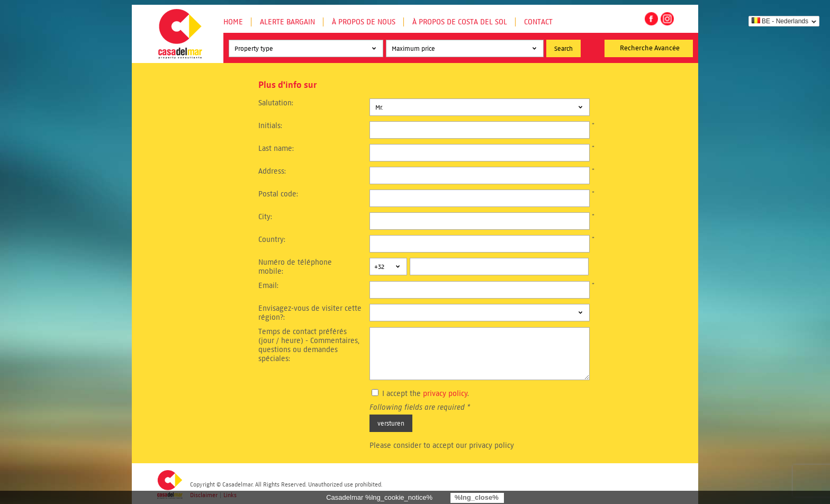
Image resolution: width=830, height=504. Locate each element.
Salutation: (276, 103)
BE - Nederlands (780, 21)
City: (265, 217)
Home (233, 22)
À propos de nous (364, 22)
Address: (272, 171)
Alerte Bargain (287, 22)
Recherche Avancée (650, 48)
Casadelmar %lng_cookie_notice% (379, 497)
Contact (538, 22)
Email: (268, 286)
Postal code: (278, 194)
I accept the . (426, 394)
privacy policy (445, 394)
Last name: (276, 148)
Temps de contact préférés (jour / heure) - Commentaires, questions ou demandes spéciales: (309, 345)
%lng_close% (477, 497)
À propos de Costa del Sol (460, 22)
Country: (272, 240)
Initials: (270, 126)
